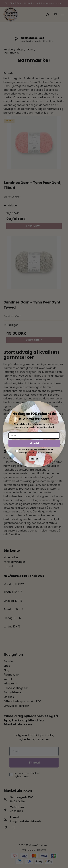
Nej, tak (34, 459)
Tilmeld (34, 443)
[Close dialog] (62, 404)
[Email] (34, 435)
